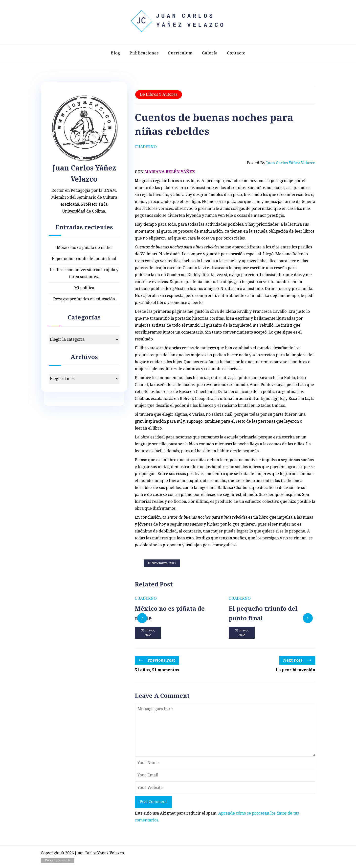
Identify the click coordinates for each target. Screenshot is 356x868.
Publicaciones (144, 53)
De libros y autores (159, 94)
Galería (210, 53)
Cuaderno (146, 147)
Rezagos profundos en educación (84, 299)
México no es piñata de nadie (84, 248)
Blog (115, 53)
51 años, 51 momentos (157, 670)
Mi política (84, 288)
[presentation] (142, 618)
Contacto (236, 53)
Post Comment (153, 802)
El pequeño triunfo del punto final (84, 259)
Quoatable (64, 860)
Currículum (180, 53)
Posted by (281, 163)
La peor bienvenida (295, 670)
